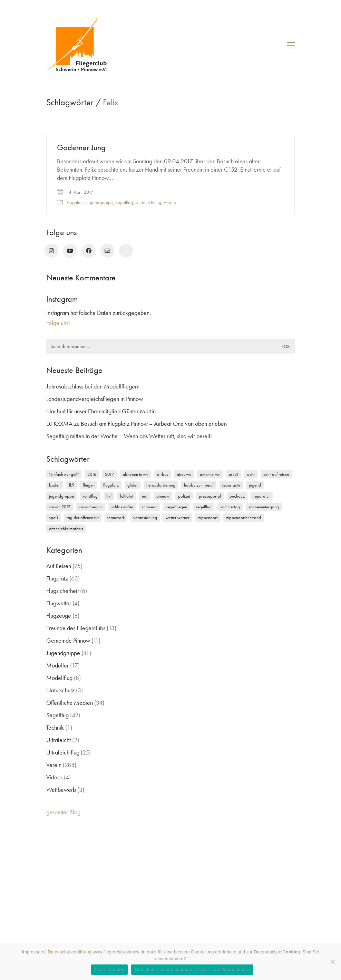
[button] (291, 45)
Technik (55, 727)
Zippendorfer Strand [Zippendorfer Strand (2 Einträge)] (243, 517)
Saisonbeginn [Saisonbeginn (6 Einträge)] (91, 507)
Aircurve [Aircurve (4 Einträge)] (184, 474)
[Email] (107, 251)
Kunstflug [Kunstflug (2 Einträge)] (90, 496)
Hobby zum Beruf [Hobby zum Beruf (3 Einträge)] (199, 485)
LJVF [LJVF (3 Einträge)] (109, 496)
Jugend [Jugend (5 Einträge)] (255, 485)
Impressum (33, 952)
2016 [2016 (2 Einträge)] (92, 474)
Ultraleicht (59, 740)
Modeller (57, 665)
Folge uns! (58, 323)
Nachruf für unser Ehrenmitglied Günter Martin (101, 411)
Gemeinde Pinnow (68, 640)
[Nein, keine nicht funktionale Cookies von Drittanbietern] (332, 962)
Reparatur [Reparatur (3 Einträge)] (262, 496)
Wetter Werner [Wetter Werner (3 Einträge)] (178, 517)
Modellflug (59, 678)
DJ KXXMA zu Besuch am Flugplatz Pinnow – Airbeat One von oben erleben (137, 424)
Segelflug (124, 202)
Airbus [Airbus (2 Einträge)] (163, 474)
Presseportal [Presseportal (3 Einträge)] (210, 496)
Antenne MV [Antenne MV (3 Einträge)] (210, 474)
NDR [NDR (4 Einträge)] (145, 496)
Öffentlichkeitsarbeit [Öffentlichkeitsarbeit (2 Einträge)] (66, 529)
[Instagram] (51, 251)
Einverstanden (109, 970)
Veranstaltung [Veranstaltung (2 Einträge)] (145, 517)
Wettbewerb (61, 790)
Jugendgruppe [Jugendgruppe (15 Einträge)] (61, 496)
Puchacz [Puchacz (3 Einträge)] (237, 496)
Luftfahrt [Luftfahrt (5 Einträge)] (127, 496)
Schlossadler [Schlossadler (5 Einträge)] (122, 507)
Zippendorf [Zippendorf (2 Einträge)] (208, 517)
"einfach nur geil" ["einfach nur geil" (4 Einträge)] (64, 474)
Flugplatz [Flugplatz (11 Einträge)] (111, 485)
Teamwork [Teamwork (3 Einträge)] (116, 517)
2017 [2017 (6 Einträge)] (109, 474)
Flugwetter (59, 603)
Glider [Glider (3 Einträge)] (133, 485)
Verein (170, 202)
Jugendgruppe (99, 202)
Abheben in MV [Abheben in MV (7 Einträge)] (135, 474)
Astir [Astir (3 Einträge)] (251, 474)
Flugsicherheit (62, 591)
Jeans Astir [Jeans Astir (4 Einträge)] (231, 485)
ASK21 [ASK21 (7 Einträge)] (233, 474)
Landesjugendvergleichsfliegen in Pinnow (95, 399)
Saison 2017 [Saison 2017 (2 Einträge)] (60, 507)
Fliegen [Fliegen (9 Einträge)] (89, 485)
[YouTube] (70, 251)
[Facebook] (89, 251)
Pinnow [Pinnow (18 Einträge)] (163, 496)
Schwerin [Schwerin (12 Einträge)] (150, 507)
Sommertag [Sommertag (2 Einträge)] (230, 507)
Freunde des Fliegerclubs (76, 628)
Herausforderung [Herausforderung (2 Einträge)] (161, 485)
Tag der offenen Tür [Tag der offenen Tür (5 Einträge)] (83, 517)
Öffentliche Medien (70, 703)
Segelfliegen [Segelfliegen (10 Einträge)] (177, 507)
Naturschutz (60, 690)
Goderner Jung (81, 147)
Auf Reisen (59, 566)
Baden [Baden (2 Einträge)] (55, 485)
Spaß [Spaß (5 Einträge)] (53, 517)
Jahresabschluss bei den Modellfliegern (93, 386)
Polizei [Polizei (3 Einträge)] (184, 496)
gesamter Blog (63, 812)
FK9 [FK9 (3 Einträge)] (72, 485)
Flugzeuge (59, 616)
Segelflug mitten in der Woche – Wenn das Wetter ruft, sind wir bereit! (129, 436)
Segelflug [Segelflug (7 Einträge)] (204, 507)
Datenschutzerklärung (69, 952)
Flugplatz (75, 202)
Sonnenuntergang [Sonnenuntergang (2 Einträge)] (264, 507)
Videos (54, 777)
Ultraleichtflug (148, 202)
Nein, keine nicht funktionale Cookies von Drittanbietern (192, 970)
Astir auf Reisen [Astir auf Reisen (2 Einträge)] (276, 474)
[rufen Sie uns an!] (126, 251)
